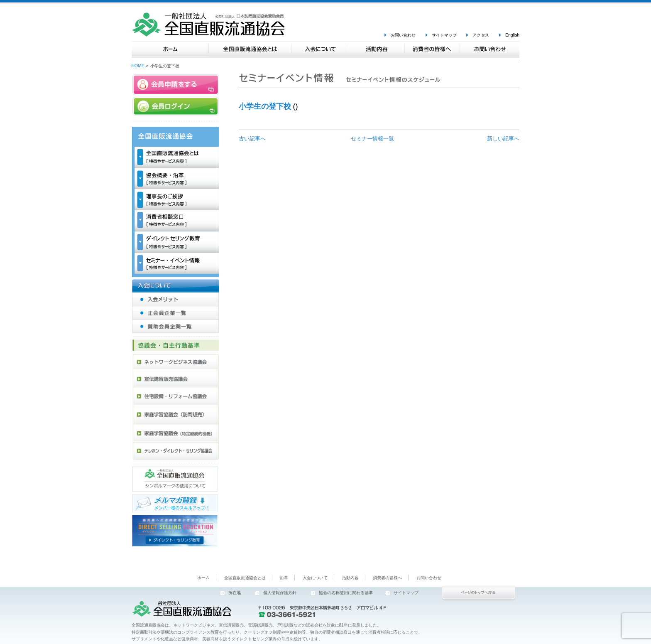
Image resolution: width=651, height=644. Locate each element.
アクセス (481, 35)
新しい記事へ (503, 139)
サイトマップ (444, 35)
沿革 (284, 578)
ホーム (203, 578)
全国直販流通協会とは (245, 578)
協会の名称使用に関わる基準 (346, 593)
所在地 (235, 593)
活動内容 (350, 578)
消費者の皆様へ (387, 578)
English (512, 35)
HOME (138, 66)
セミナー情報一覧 (372, 139)
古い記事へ (252, 139)
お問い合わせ (403, 35)
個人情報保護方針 (280, 593)
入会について (315, 578)
